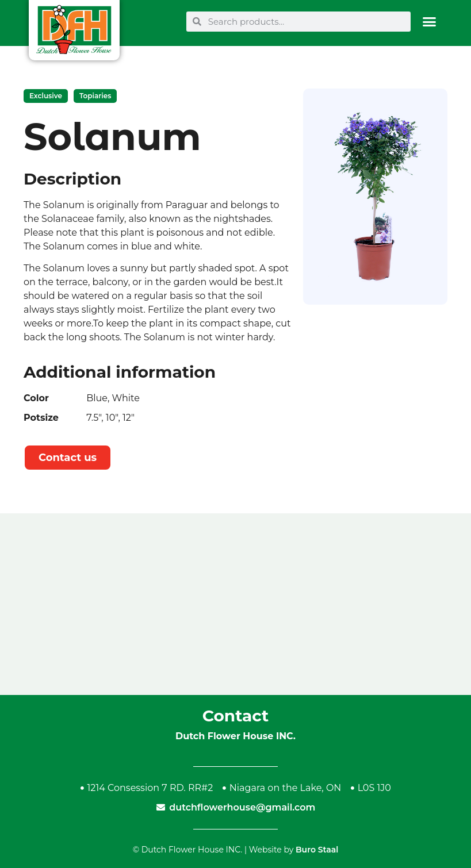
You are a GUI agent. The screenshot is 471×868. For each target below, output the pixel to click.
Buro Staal (317, 850)
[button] (429, 22)
